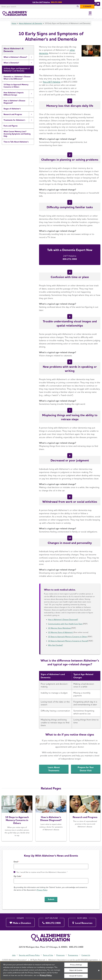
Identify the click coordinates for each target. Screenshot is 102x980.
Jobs (14, 955)
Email (16, 862)
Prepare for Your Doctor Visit (86, 769)
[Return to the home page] (15, 14)
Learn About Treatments (54, 769)
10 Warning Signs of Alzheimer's (61, 632)
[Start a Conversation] (17, 818)
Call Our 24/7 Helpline (45, 2)
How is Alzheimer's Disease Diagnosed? (14, 102)
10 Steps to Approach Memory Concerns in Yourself (68, 641)
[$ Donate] (95, 7)
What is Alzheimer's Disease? (15, 57)
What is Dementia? (11, 63)
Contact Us (86, 955)
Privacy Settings (76, 965)
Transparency (73, 955)
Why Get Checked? (55, 645)
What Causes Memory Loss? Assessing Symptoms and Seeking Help (17, 134)
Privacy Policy (42, 890)
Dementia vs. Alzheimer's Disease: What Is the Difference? (17, 78)
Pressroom (61, 955)
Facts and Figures (11, 126)
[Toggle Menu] (98, 14)
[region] (51, 971)
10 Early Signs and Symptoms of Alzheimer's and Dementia (17, 70)
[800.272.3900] (52, 922)
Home (14, 23)
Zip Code (17, 876)
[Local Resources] (82, 922)
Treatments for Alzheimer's (14, 120)
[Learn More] (51, 818)
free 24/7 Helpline (52, 82)
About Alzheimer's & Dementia (31, 23)
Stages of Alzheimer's (12, 109)
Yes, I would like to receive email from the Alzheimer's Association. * (42, 872)
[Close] (99, 970)
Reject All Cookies (76, 970)
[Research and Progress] (85, 818)
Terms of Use (48, 955)
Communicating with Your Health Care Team (65, 624)
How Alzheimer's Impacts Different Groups (14, 94)
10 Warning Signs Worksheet (59, 628)
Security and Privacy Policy (29, 955)
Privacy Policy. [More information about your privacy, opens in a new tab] (46, 975)
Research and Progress (13, 114)
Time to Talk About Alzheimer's (16, 142)
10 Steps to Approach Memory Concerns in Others (16, 86)
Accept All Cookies (76, 976)
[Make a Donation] (20, 922)
